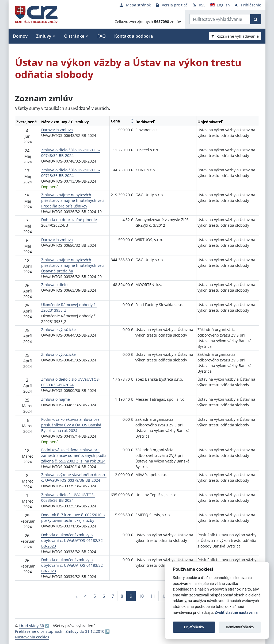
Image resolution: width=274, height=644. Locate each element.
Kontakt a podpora (134, 36)
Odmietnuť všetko (240, 627)
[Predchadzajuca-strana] (77, 596)
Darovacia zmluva (57, 130)
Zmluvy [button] (44, 36)
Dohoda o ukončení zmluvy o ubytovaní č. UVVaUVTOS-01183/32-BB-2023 (73, 565)
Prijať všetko (194, 627)
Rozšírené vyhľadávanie (235, 36)
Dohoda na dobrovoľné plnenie (69, 220)
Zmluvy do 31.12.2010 (85, 631)
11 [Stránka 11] (153, 596)
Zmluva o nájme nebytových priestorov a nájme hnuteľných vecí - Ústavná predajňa (74, 265)
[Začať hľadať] (256, 19)
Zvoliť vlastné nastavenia (236, 613)
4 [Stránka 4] (85, 596)
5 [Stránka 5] (95, 596)
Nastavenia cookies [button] (32, 637)
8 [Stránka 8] (122, 596)
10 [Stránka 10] (141, 596)
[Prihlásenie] (248, 5)
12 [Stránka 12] (164, 596)
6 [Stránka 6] (104, 596)
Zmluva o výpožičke (58, 329)
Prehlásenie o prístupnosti (39, 631)
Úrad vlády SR (32, 626)
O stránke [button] (74, 36)
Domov (20, 36)
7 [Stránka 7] (113, 596)
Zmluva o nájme (56, 399)
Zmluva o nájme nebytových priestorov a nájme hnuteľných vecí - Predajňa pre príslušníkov (74, 200)
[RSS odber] (199, 5)
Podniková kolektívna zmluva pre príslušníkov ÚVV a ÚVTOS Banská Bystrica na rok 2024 (71, 425)
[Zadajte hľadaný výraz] (220, 19)
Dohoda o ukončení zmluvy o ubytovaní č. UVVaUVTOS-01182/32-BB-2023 (73, 540)
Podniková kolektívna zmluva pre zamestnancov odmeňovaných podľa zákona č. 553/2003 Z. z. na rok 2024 (74, 455)
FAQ (101, 36)
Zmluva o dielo (54, 285)
